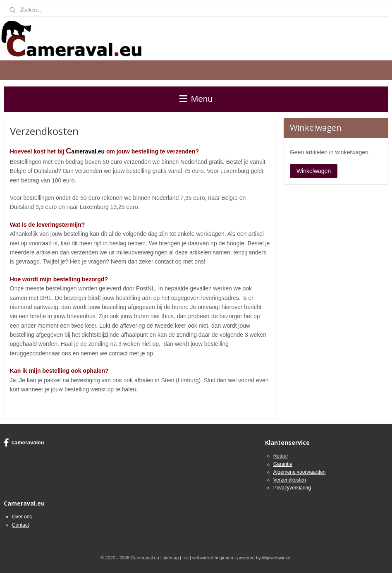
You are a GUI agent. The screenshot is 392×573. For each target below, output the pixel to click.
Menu (196, 99)
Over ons (22, 517)
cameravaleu (24, 443)
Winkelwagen (314, 171)
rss (185, 558)
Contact (20, 525)
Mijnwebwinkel (277, 558)
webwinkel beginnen (213, 558)
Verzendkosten (290, 480)
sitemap (171, 558)
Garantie (283, 464)
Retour (281, 456)
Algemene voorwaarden (300, 472)
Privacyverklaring (292, 488)
